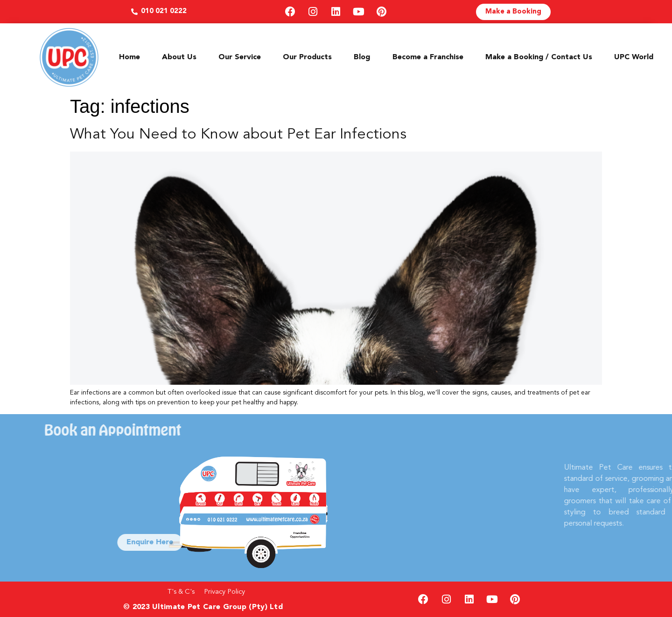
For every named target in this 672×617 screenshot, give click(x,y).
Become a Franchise (428, 57)
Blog (362, 57)
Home (129, 57)
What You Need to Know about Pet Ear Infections (238, 135)
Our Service (240, 57)
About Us (179, 57)
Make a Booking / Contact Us (539, 57)
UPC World (634, 57)
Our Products (307, 57)
